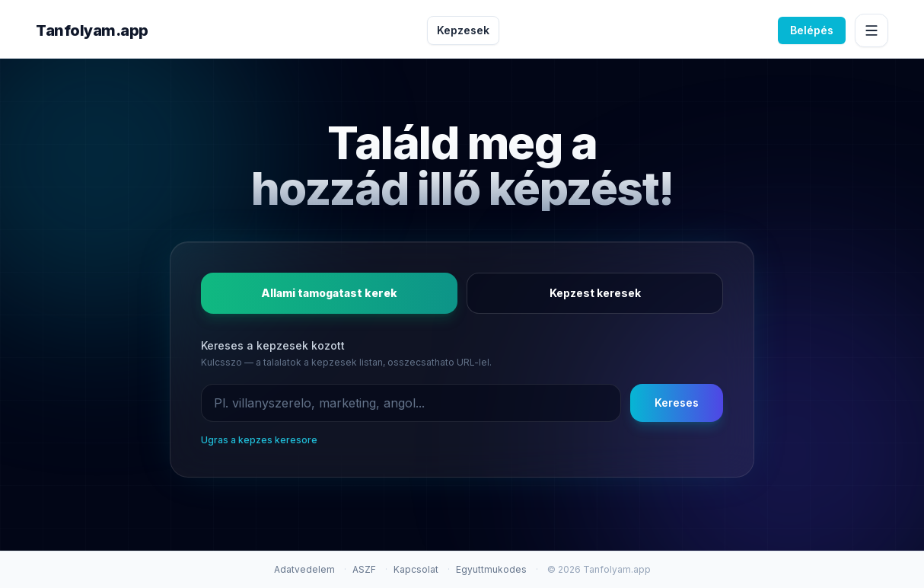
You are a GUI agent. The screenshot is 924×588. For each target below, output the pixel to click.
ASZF (364, 569)
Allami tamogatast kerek (329, 293)
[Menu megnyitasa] (871, 30)
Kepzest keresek (595, 293)
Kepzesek (463, 30)
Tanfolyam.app (92, 30)
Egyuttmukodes (491, 569)
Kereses (677, 403)
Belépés (812, 30)
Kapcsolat (416, 569)
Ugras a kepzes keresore (259, 440)
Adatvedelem (304, 569)
